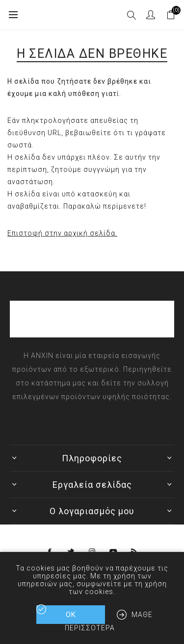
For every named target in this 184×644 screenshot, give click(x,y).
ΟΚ (71, 615)
